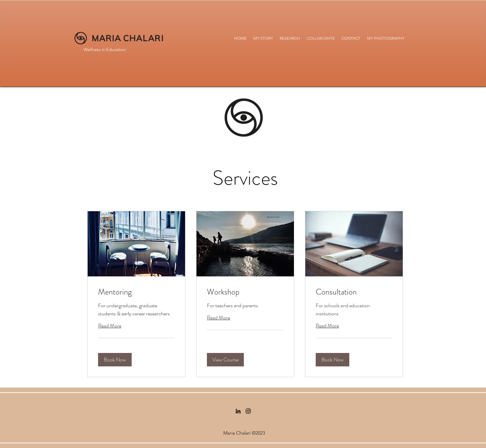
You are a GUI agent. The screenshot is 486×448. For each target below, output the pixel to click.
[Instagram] (248, 411)
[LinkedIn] (238, 411)
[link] (136, 292)
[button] (115, 360)
